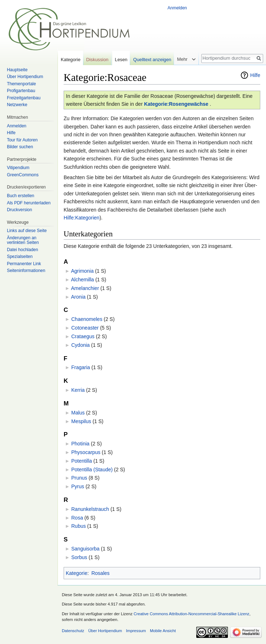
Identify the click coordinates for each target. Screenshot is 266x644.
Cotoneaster (85, 328)
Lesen (121, 60)
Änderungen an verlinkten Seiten (23, 240)
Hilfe (255, 75)
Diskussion (97, 60)
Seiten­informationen (26, 271)
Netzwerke (17, 105)
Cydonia (80, 345)
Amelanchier (85, 288)
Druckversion (19, 210)
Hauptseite (17, 70)
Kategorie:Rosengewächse (176, 104)
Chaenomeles (87, 319)
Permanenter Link (24, 264)
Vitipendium (18, 168)
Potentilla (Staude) (92, 470)
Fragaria (81, 367)
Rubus (78, 526)
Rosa (77, 518)
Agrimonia (82, 271)
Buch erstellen (20, 196)
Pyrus (78, 486)
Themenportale (21, 84)
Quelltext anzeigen (152, 60)
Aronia (78, 297)
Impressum (136, 631)
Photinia (80, 444)
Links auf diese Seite (27, 231)
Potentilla (82, 461)
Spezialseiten (20, 257)
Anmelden (177, 8)
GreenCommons (23, 175)
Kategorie (77, 573)
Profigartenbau (21, 91)
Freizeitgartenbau (24, 98)
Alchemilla (82, 280)
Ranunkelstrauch (90, 509)
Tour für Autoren (22, 140)
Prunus (79, 478)
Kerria (78, 390)
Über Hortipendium (25, 77)
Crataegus (83, 336)
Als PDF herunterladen (29, 203)
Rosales (100, 573)
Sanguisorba (85, 549)
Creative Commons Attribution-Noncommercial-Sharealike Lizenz (192, 614)
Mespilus (81, 421)
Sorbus (79, 557)
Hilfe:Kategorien (82, 218)
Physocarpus (86, 452)
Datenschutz (73, 631)
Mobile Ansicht (163, 631)
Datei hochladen (22, 250)
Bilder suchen (20, 147)
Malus (78, 413)
